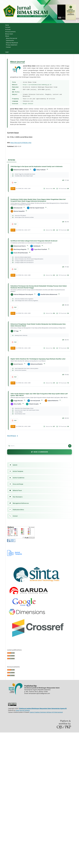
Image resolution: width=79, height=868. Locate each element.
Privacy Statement (12, 45)
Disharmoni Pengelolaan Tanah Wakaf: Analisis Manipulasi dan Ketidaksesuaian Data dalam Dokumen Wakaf (40, 326)
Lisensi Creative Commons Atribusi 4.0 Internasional (46, 712)
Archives (8, 29)
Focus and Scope (18, 484)
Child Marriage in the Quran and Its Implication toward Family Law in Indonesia (36, 166)
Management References (21, 503)
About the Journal (11, 38)
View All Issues (12, 436)
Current (8, 27)
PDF (15, 183)
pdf (15, 224)
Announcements (10, 32)
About (7, 36)
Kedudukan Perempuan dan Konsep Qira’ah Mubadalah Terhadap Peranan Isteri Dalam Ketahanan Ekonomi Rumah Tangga (40, 289)
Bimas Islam (9, 34)
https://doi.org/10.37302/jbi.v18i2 (21, 143)
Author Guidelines (19, 478)
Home (7, 25)
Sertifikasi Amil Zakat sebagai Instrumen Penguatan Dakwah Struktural (40, 242)
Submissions (10, 40)
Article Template (18, 471)
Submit (15, 465)
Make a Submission (41, 452)
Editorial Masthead (12, 43)
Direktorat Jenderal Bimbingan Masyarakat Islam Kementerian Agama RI (43, 708)
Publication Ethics (18, 510)
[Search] (39, 446)
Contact (8, 47)
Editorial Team (17, 490)
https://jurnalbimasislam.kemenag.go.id (37, 85)
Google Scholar (28, 104)
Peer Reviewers (18, 497)
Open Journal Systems (23, 710)
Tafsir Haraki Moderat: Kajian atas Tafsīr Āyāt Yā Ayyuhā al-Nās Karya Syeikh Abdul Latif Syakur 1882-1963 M (40, 396)
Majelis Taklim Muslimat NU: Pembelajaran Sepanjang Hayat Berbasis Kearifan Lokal (40, 360)
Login (7, 52)
